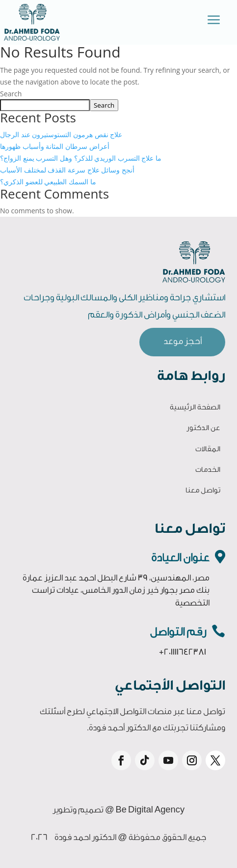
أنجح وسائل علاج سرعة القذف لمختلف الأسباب (67, 170)
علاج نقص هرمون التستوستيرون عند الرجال (61, 134)
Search (11, 94)
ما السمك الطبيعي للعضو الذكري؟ (48, 182)
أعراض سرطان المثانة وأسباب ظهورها (55, 146)
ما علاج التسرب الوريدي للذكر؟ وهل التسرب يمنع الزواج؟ (81, 158)
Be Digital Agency (150, 810)
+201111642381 (183, 652)
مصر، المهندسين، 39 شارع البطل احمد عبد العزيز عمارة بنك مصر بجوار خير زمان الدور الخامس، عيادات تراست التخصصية (116, 590)
